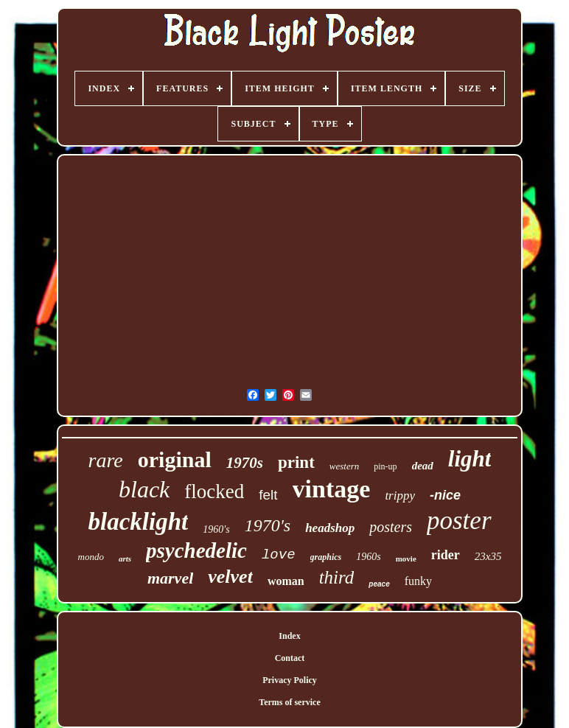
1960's (216, 529)
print (296, 462)
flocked (214, 491)
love (279, 555)
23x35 (488, 556)
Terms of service (290, 702)
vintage (332, 489)
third (337, 577)
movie (406, 559)
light (470, 459)
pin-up (385, 466)
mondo (91, 557)
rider (446, 555)
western (344, 466)
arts (125, 559)
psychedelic (196, 550)
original (175, 459)
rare (106, 460)
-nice (445, 495)
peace (379, 584)
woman (286, 581)
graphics (326, 557)
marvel (170, 578)
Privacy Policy (290, 680)
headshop (330, 528)
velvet (230, 577)
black (144, 489)
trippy (400, 496)
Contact (290, 658)
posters (391, 527)
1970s (245, 463)
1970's (268, 525)
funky (418, 581)
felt (268, 495)
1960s (368, 557)
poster (459, 521)
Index (289, 636)
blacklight (139, 522)
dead (423, 466)
